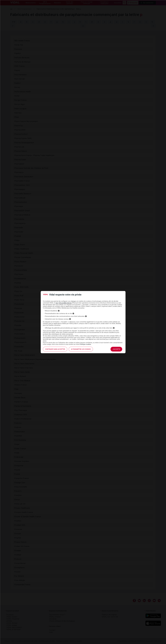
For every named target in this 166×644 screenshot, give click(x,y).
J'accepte (116, 349)
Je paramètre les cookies (81, 349)
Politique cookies (85, 344)
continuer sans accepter (55, 349)
